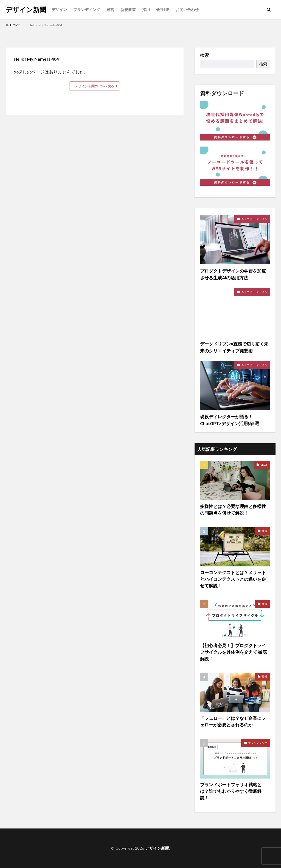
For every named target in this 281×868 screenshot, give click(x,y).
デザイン (59, 9)
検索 (204, 55)
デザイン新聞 (26, 10)
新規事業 (128, 9)
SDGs (264, 465)
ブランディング (87, 9)
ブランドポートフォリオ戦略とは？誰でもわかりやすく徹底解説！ (231, 791)
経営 (110, 9)
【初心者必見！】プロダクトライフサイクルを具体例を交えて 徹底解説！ (233, 652)
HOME (15, 25)
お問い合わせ (187, 9)
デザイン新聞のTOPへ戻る (95, 86)
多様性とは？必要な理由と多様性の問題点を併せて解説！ (233, 509)
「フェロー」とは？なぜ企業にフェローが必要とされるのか (233, 721)
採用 (146, 9)
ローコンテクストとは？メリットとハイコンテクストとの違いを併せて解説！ (233, 579)
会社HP (163, 9)
